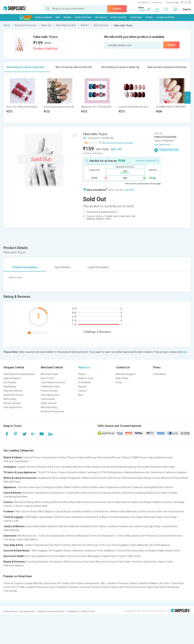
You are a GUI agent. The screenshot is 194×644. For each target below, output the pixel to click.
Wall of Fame (88, 611)
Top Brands (11, 591)
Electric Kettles (90, 487)
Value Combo (166, 562)
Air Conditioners (155, 472)
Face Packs (125, 562)
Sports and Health (14, 556)
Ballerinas (132, 511)
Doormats (161, 493)
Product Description (25, 267)
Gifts (177, 551)
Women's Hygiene (14, 565)
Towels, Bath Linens (76, 493)
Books (68, 551)
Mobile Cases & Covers (95, 478)
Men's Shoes (126, 587)
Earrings (148, 526)
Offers (149, 17)
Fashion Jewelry (107, 526)
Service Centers (12, 403)
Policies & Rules (49, 391)
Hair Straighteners (110, 487)
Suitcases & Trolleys (96, 517)
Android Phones (32, 457)
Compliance (73, 611)
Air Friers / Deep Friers (172, 583)
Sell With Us (144, 3)
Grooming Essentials (37, 562)
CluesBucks (10, 387)
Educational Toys (44, 545)
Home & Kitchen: (13, 493)
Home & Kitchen (83, 17)
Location (142, 10)
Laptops (22, 467)
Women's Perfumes (106, 562)
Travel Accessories (119, 517)
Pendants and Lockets (130, 526)
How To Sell (47, 378)
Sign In (187, 9)
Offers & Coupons (13, 583)
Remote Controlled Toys (85, 545)
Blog (81, 395)
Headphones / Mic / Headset (101, 583)
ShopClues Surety (13, 395)
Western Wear (130, 502)
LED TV (15, 587)
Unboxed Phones (87, 457)
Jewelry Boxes (170, 526)
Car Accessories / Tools (110, 536)
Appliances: (10, 487)
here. (185, 352)
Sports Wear (114, 502)
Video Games (92, 467)
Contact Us (157, 3)
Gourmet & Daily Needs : (17, 551)
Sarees (8, 506)
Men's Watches (49, 526)
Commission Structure (53, 382)
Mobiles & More (44, 17)
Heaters (74, 587)
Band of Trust (86, 378)
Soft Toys (105, 545)
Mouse (148, 478)
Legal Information (98, 267)
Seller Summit (49, 403)
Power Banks (60, 478)
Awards (82, 387)
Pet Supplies (56, 551)
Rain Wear (160, 587)
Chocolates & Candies (144, 551)
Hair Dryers (36, 487)
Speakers (182, 472)
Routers (42, 467)
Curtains (173, 493)
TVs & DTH (43, 472)
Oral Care (137, 562)
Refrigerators (115, 472)
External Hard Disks (132, 478)
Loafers (143, 511)
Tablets (126, 457)
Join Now (129, 190)
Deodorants (56, 562)
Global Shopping (166, 17)
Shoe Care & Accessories (170, 511)
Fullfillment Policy (50, 387)
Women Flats (118, 511)
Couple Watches (33, 583)
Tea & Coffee (124, 551)
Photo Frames (110, 587)
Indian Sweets (166, 551)
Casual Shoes (63, 511)
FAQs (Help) (10, 399)
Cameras (170, 472)
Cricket (121, 556)
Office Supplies (39, 551)
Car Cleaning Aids (55, 536)
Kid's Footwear (63, 545)
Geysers (169, 487)
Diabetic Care (109, 556)
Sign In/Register (12, 378)
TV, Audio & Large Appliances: (20, 472)
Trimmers (23, 487)
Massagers (94, 556)
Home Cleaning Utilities (141, 493)
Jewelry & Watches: (14, 526)
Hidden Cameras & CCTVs (92, 472)
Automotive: (10, 536)
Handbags (179, 502)
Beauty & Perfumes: (15, 562)
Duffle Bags (31, 517)
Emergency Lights (53, 487)
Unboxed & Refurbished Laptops (119, 467)
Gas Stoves (50, 583)
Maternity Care (146, 545)
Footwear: (9, 511)
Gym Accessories (77, 556)
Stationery (91, 551)
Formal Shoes (101, 511)
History (82, 374)
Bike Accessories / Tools (31, 536)
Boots (152, 511)
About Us (84, 367)
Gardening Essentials (16, 497)
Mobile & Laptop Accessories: (20, 478)
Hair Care (89, 562)
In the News (85, 382)
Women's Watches (69, 526)
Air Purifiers (78, 583)
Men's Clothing (43, 502)
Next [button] (187, 98)
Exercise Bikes (58, 556)
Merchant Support (126, 374)
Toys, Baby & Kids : (14, 545)
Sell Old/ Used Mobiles (17, 461)
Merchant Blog (49, 407)
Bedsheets (29, 493)
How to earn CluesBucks (147, 160)
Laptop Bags (45, 517)
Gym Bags (136, 517)
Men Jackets (28, 587)
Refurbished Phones (109, 457)
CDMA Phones (139, 457)
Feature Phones (67, 457)
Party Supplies (120, 545)
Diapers (29, 545)
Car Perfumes (149, 536)
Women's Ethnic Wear (64, 502)
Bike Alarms (31, 539)
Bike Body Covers (87, 536)
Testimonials (48, 399)
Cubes (133, 545)
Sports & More (119, 17)
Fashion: (8, 502)
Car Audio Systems (90, 587)
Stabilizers (62, 587)
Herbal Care (150, 562)
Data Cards (169, 467)
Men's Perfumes (73, 562)
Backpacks (75, 478)
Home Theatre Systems (64, 472)
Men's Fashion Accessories (92, 502)
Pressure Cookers (128, 583)
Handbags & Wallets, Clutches (156, 502)
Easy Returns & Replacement (19, 374)
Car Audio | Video (14, 539)
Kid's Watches (12, 530)
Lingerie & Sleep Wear (36, 506)
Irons (7, 587)
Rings (157, 526)
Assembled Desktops (149, 467)
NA (85, 138)
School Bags (170, 517)
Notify (171, 45)
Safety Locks (12, 521)
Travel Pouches (62, 517)
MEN (58, 17)
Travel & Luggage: (14, 517)
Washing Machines (134, 472)
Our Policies (10, 382)
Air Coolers (64, 583)
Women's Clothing (24, 502)
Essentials (136, 17)
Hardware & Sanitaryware (50, 493)
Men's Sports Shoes (26, 511)
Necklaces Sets (89, 526)
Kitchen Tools (120, 493)
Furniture (94, 493)
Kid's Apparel (163, 545)
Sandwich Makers (149, 583)
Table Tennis (134, 556)
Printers (32, 467)
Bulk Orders (122, 378)
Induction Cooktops (132, 487)
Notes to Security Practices (51, 611)
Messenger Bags (153, 517)
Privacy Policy (10, 611)
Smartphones (50, 457)
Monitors (79, 467)
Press (119, 382)
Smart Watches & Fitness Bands (171, 478)
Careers (83, 391)
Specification (63, 267)
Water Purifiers (72, 487)
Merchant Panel (49, 374)
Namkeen (78, 551)
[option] (22, 97)
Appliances (101, 17)
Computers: (10, 467)
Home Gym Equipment (37, 556)
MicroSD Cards (13, 482)
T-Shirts (18, 506)
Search (117, 9)
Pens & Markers (106, 551)
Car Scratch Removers (170, 536)
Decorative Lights (144, 587)
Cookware (106, 493)
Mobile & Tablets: (13, 457)
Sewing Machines (153, 487)
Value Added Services (161, 457)
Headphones (45, 478)
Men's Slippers (46, 511)
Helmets (71, 536)
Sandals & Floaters (82, 511)
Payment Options (13, 391)
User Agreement (13, 407)
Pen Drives (114, 478)
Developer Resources (52, 411)
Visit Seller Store (162, 145)
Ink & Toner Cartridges (60, 467)
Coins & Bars (33, 526)
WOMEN (67, 17)
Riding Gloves (132, 536)
